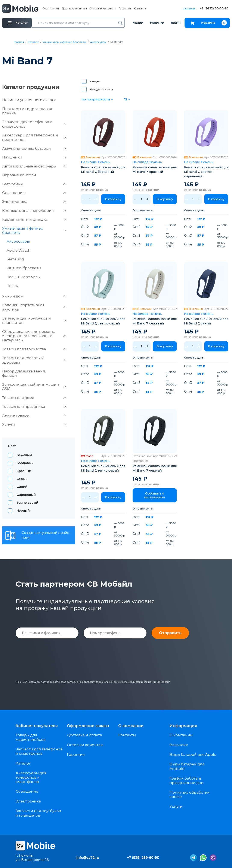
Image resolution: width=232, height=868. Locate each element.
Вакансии (179, 745)
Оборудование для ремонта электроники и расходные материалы (34, 336)
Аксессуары (98, 42)
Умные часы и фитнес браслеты (64, 42)
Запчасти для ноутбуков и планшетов (34, 320)
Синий (22, 487)
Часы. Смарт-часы (24, 277)
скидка (95, 81)
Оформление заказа (88, 726)
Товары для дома (34, 398)
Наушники (34, 157)
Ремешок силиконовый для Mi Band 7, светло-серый (103, 321)
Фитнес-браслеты (24, 268)
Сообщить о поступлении (155, 495)
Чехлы (13, 286)
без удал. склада (102, 89)
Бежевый (24, 455)
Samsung (15, 259)
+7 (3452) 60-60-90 (214, 8)
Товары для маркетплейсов (31, 737)
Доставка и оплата (74, 8)
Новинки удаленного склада (29, 100)
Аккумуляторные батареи (34, 148)
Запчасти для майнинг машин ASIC (34, 387)
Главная (19, 42)
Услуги (34, 424)
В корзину (113, 199)
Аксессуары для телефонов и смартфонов (34, 137)
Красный (24, 471)
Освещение (34, 193)
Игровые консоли (19, 175)
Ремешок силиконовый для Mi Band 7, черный (155, 468)
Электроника (34, 202)
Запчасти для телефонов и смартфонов (34, 124)
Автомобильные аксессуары (34, 166)
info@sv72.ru (88, 858)
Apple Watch (19, 250)
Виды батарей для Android (187, 766)
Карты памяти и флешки (34, 219)
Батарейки (34, 184)
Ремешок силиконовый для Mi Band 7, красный (155, 170)
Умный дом (34, 296)
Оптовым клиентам (103, 8)
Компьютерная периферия (34, 211)
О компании (51, 8)
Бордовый (25, 463)
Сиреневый (26, 495)
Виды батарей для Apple (193, 754)
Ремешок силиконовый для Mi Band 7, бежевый (155, 321)
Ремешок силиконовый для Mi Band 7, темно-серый (103, 468)
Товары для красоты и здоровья (34, 360)
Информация (183, 726)
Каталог (33, 42)
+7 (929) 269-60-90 (143, 858)
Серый (22, 479)
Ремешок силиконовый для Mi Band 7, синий (206, 321)
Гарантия (125, 8)
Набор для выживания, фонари (24, 373)
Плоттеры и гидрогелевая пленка (27, 111)
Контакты (140, 8)
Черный (23, 511)
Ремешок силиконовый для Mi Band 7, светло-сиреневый (206, 172)
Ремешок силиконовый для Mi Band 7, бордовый (103, 170)
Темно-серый (27, 503)
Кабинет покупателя (37, 726)
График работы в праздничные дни (187, 780)
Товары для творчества (34, 349)
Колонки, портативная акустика (34, 307)
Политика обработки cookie (190, 795)
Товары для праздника (34, 406)
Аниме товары (34, 415)
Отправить (170, 633)
